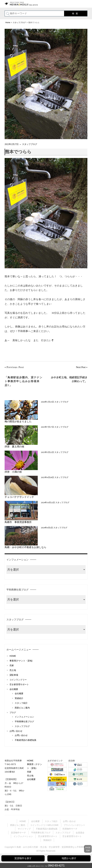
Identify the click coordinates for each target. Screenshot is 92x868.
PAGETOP (88, 849)
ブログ (13, 712)
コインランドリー (18, 680)
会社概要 (14, 689)
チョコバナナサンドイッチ (19, 497)
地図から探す (69, 858)
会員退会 (80, 833)
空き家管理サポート (19, 684)
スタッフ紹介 (21, 703)
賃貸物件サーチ (18, 833)
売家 (12, 665)
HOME (13, 656)
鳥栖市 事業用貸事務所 (19, 522)
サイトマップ (24, 829)
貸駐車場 (14, 675)
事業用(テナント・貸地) (21, 661)
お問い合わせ (16, 731)
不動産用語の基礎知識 (25, 740)
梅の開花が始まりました (18, 421)
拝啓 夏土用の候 (14, 447)
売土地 (13, 670)
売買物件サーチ (70, 829)
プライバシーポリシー (74, 825)
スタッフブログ (30, 144)
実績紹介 (19, 698)
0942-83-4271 (56, 865)
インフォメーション (24, 717)
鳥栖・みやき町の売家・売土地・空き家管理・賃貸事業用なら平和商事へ (52, 847)
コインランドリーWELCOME (44, 825)
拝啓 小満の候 (13, 472)
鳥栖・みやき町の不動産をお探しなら (25, 547)
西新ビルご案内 (22, 708)
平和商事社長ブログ (24, 722)
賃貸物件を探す (23, 858)
